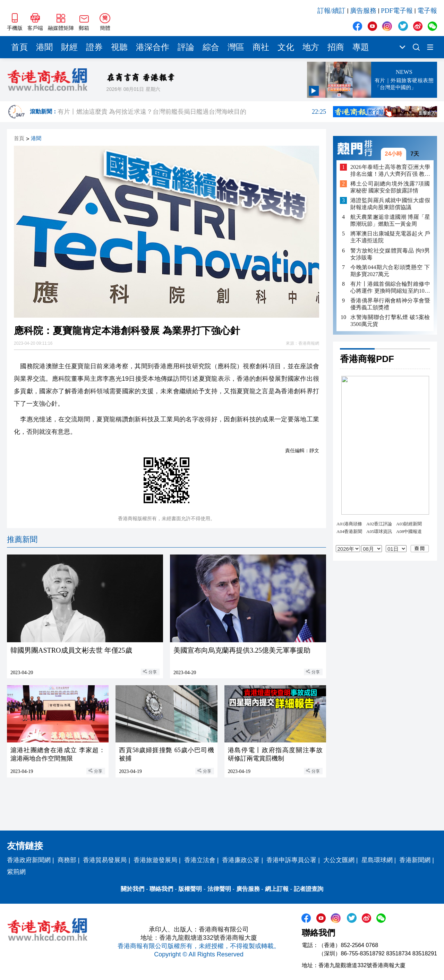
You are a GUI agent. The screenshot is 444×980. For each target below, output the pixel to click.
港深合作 (153, 47)
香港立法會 (200, 860)
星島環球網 (377, 860)
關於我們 (133, 889)
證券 (94, 47)
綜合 (211, 47)
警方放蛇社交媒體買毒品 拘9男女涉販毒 (390, 254)
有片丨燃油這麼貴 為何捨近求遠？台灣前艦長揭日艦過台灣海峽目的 (192, 112)
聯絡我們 (161, 889)
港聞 (44, 47)
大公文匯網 (339, 860)
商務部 (67, 860)
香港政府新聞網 (29, 860)
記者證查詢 (309, 889)
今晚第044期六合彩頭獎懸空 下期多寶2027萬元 (390, 271)
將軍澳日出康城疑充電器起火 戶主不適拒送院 (390, 237)
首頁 (19, 47)
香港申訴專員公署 (291, 860)
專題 (361, 47)
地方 (311, 47)
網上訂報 (277, 889)
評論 (186, 47)
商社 (261, 47)
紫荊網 (16, 872)
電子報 (427, 11)
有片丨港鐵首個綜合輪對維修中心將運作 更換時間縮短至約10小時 (390, 288)
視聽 (119, 47)
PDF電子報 (397, 11)
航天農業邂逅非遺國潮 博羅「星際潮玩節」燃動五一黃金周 (390, 220)
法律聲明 (219, 889)
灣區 (236, 47)
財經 (69, 47)
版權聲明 (190, 889)
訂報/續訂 (331, 11)
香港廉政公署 (241, 860)
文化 (286, 47)
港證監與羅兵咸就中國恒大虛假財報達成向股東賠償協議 (390, 204)
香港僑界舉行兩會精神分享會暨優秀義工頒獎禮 (390, 304)
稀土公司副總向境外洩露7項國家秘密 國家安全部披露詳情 (390, 187)
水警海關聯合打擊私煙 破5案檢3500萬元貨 (390, 321)
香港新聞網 (415, 860)
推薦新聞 (22, 539)
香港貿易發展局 (105, 860)
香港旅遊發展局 (155, 860)
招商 (336, 47)
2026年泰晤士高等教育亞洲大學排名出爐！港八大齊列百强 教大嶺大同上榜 (390, 171)
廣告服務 (363, 11)
